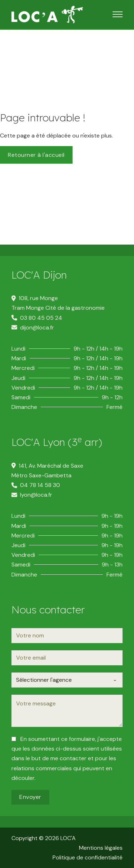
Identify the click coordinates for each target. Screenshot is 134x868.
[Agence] (67, 680)
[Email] (67, 658)
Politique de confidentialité (88, 857)
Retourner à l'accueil (36, 155)
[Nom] (67, 636)
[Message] (67, 711)
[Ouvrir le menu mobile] (118, 14)
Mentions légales (101, 848)
